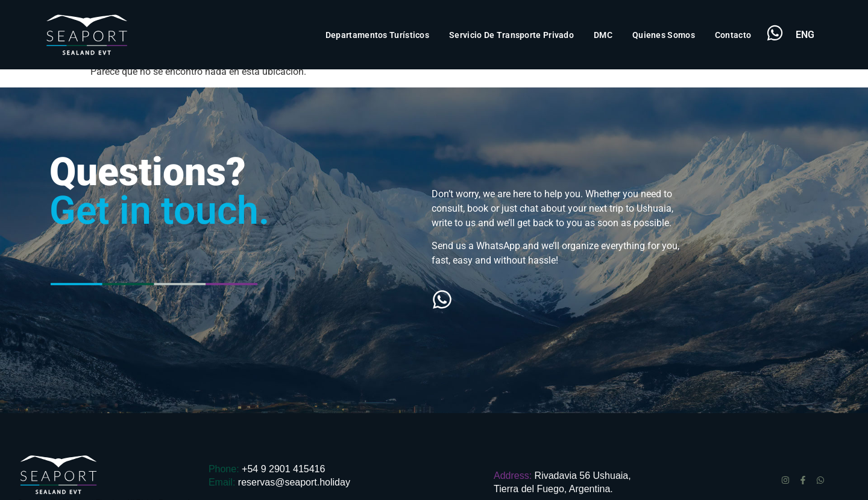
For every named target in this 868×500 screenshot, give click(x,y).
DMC (603, 35)
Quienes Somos (664, 35)
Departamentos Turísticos (377, 35)
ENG (805, 35)
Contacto (733, 35)
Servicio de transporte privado (511, 35)
